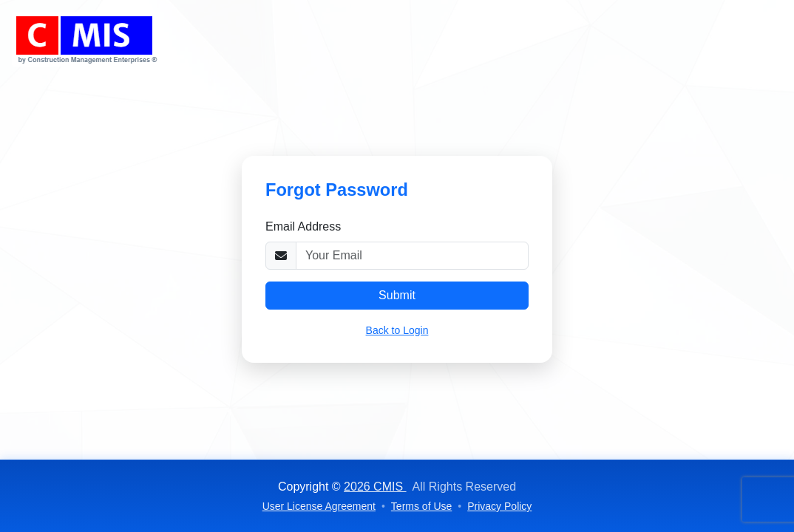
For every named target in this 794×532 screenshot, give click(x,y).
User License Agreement (319, 506)
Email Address (303, 226)
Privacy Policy (499, 506)
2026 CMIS (375, 487)
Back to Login (397, 330)
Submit (397, 295)
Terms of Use (421, 506)
